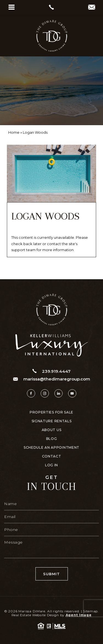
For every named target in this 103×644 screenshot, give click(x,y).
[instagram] (45, 393)
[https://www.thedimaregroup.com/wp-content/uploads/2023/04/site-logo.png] (52, 36)
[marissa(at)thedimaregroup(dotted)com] (92, 8)
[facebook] (31, 393)
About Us (52, 430)
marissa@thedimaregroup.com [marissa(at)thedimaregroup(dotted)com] (52, 379)
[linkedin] (59, 393)
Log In (51, 465)
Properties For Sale (51, 412)
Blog (52, 439)
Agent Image (79, 615)
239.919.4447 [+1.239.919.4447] (51, 371)
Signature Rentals (52, 421)
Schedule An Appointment (51, 448)
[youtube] (72, 393)
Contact (52, 456)
